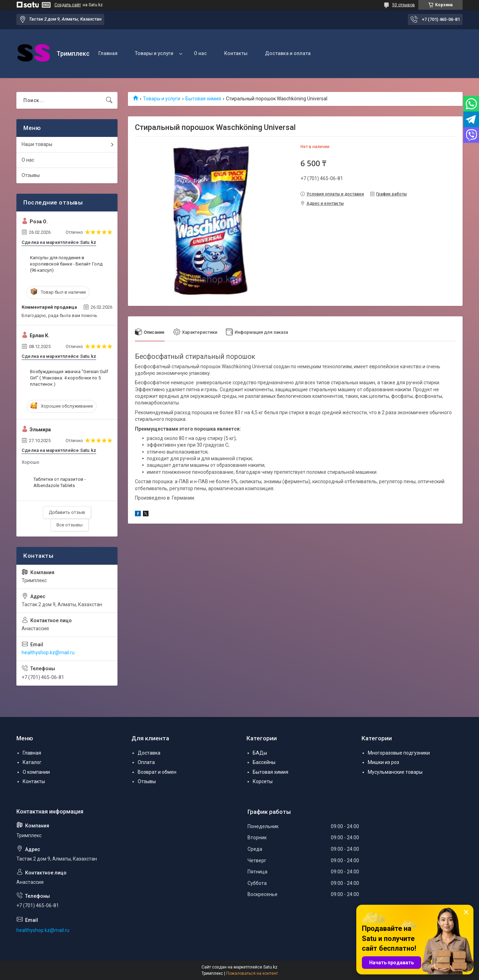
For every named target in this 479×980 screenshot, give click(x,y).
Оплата (146, 762)
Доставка (149, 753)
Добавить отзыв (67, 512)
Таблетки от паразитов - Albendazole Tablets (60, 482)
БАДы (260, 753)
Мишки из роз (383, 762)
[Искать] (109, 100)
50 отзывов (404, 5)
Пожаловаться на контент (252, 973)
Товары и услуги (154, 53)
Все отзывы (70, 525)
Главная (108, 53)
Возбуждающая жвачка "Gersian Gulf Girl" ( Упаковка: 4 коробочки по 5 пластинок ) (69, 378)
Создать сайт (68, 5)
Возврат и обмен (157, 772)
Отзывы (31, 175)
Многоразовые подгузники (399, 753)
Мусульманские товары (395, 772)
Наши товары (37, 144)
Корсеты (263, 781)
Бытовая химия (203, 99)
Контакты (236, 53)
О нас (200, 53)
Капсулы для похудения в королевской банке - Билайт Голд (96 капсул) (66, 264)
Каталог (32, 762)
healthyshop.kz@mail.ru (48, 653)
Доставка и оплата (288, 53)
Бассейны (264, 762)
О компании (36, 772)
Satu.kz (270, 967)
